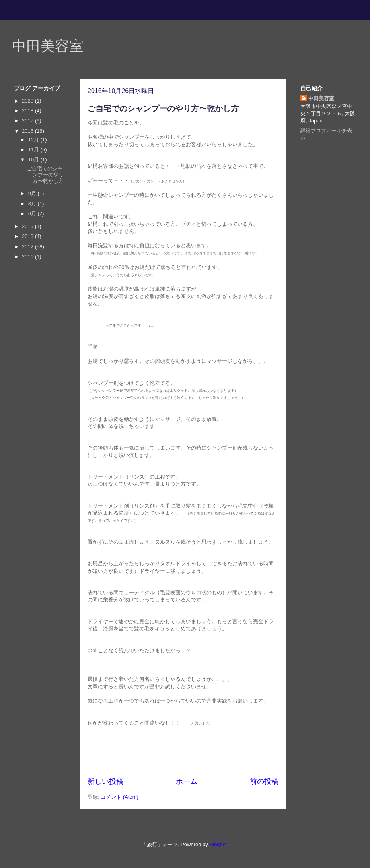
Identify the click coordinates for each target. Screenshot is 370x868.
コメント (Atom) (120, 797)
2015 (28, 226)
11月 (34, 150)
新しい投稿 (105, 781)
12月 (34, 140)
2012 (28, 247)
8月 (33, 204)
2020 (28, 101)
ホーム (187, 781)
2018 (28, 111)
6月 (33, 214)
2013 (28, 236)
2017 (28, 121)
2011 (28, 257)
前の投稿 (264, 781)
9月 (33, 193)
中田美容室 (48, 46)
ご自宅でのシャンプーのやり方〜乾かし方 (163, 108)
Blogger (218, 844)
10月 (34, 160)
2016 (28, 131)
